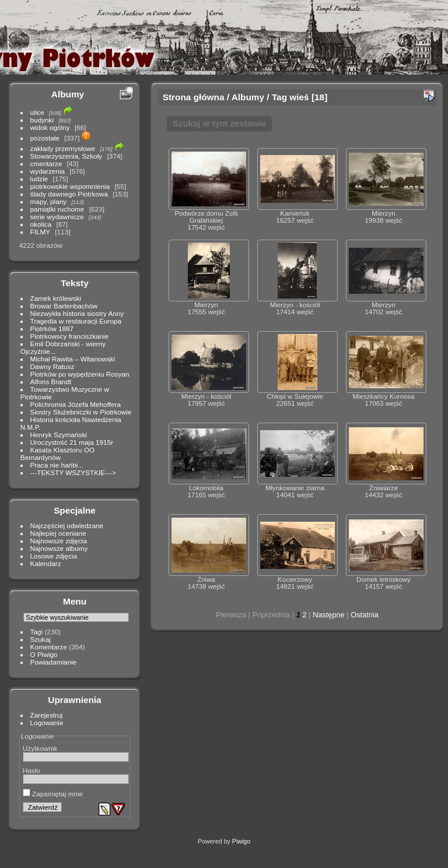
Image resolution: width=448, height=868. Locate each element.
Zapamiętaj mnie (53, 794)
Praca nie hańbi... (57, 465)
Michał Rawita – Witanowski (73, 359)
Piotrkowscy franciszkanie (70, 336)
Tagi (37, 632)
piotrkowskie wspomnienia (70, 186)
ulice (37, 112)
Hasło (32, 770)
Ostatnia (365, 615)
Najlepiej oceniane (58, 533)
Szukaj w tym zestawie (219, 123)
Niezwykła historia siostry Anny (77, 313)
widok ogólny (50, 127)
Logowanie (47, 723)
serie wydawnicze (57, 217)
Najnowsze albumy (59, 548)
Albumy (68, 94)
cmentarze (46, 164)
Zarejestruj (47, 715)
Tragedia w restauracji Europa (76, 321)
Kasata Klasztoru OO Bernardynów (57, 454)
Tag (279, 97)
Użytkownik (40, 748)
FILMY (40, 232)
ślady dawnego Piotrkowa (69, 194)
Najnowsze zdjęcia (59, 541)
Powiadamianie (54, 662)
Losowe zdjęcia (54, 556)
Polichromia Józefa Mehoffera (76, 404)
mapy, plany (49, 201)
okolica (41, 224)
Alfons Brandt (51, 382)
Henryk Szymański (59, 435)
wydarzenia (48, 171)
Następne (329, 615)
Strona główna (194, 97)
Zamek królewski (56, 298)
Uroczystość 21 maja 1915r (72, 442)
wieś (299, 97)
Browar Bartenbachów (64, 306)
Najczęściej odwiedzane (67, 526)
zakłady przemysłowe (63, 148)
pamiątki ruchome (57, 209)
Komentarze (49, 647)
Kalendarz (46, 563)
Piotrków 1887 (52, 328)
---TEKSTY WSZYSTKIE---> (73, 472)
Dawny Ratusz (52, 366)
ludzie (39, 179)
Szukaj (41, 639)
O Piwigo (44, 654)
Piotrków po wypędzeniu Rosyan (80, 374)
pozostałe (45, 138)
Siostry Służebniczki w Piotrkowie (81, 412)
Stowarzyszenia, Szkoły (66, 156)
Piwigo (241, 841)
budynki (42, 120)
